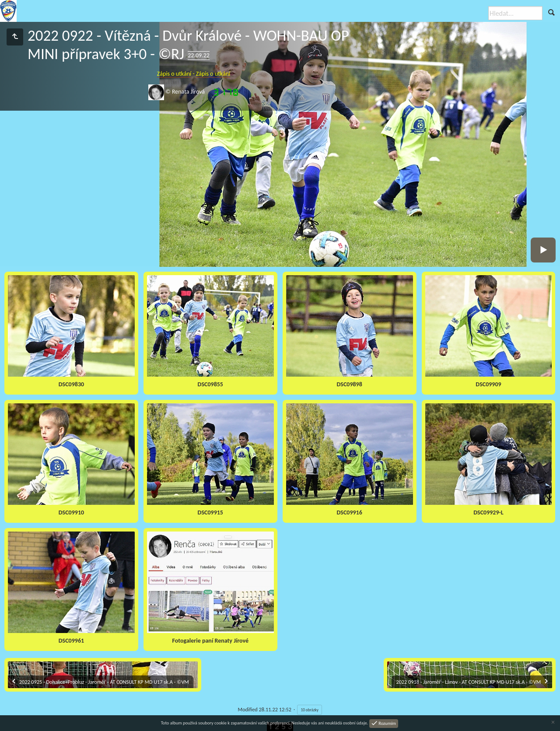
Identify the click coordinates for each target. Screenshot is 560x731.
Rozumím (387, 723)
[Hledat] (515, 13)
